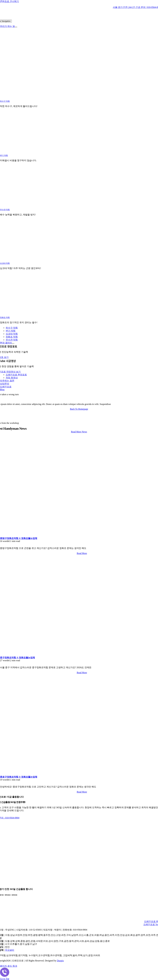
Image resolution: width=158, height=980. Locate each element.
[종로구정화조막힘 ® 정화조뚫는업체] (36, 774)
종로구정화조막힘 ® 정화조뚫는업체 (19, 777)
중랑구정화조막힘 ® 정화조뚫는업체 (19, 538)
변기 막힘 (4, 155)
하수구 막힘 (5, 101)
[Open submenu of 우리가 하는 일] (16, 27)
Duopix (60, 961)
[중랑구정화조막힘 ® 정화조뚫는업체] (36, 536)
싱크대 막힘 (5, 263)
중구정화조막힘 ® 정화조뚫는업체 (17, 658)
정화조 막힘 (5, 317)
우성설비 (10, 950)
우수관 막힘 (5, 210)
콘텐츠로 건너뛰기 (9, 1)
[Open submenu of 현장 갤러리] (13, 344)
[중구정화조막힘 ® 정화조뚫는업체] (36, 655)
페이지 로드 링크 (9, 966)
